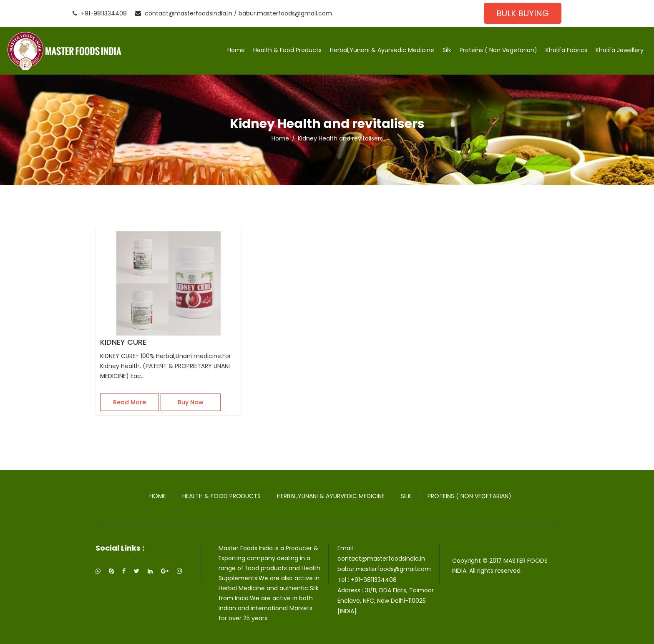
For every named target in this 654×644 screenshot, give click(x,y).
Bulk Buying (523, 13)
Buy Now (191, 402)
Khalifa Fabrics (566, 50)
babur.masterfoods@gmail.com (285, 13)
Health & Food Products (287, 50)
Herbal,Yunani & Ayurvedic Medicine (382, 50)
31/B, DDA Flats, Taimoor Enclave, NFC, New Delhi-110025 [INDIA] (386, 601)
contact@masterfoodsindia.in (184, 13)
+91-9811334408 (100, 13)
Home (236, 50)
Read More (130, 402)
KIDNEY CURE (123, 342)
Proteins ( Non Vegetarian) (498, 50)
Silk (447, 50)
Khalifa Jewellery (620, 50)
